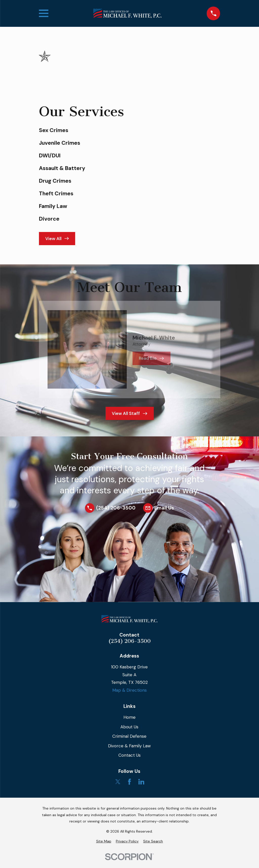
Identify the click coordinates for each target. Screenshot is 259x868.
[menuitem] (104, 841)
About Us (129, 727)
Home (129, 717)
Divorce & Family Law (129, 746)
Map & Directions (129, 690)
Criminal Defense (129, 736)
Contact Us (129, 755)
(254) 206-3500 (129, 641)
